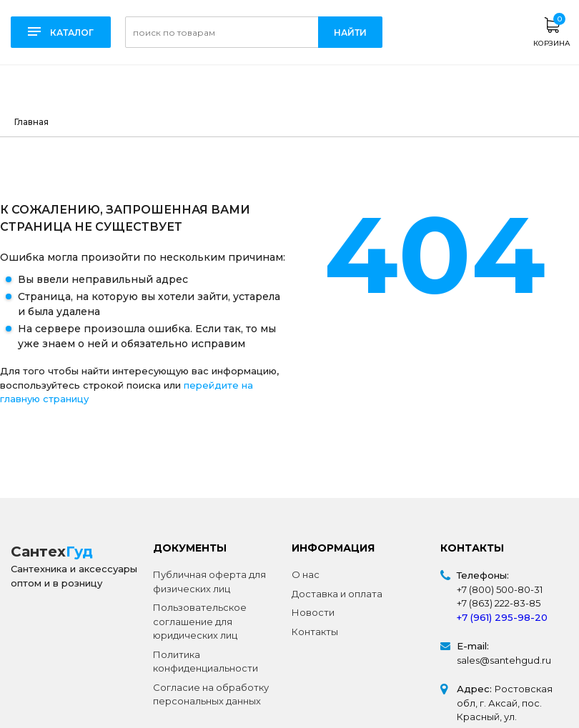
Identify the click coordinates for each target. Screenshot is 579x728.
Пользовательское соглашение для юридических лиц (200, 621)
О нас (306, 574)
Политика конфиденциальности (206, 662)
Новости (313, 612)
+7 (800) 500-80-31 (500, 589)
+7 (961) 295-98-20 (502, 617)
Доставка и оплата (337, 594)
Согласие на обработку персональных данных (211, 694)
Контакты (315, 632)
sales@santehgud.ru (504, 660)
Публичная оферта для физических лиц (209, 582)
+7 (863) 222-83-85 (499, 603)
